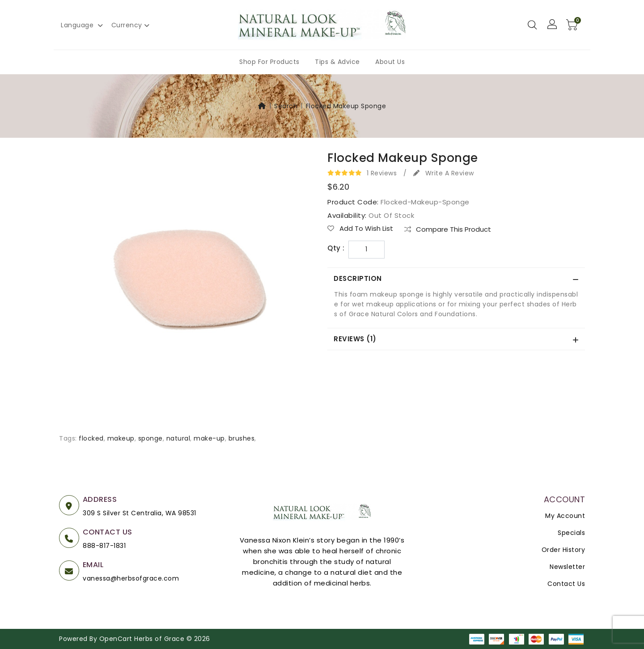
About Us (390, 62)
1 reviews (382, 173)
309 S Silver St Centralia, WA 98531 (140, 513)
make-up (209, 438)
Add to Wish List (360, 229)
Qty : (336, 248)
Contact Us (566, 584)
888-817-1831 (104, 546)
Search (286, 106)
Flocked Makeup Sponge (346, 106)
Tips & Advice (337, 62)
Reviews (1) (356, 339)
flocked (91, 438)
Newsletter (567, 567)
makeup (121, 438)
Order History (563, 550)
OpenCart (116, 639)
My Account (565, 516)
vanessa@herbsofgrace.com (131, 578)
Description (358, 278)
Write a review (444, 173)
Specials (571, 533)
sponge (150, 438)
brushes (242, 438)
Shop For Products (269, 62)
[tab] (456, 279)
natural (178, 438)
